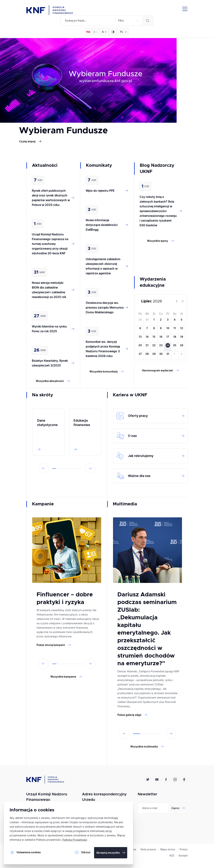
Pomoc (184, 849)
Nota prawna (148, 849)
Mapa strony (168, 849)
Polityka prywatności (49, 840)
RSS (172, 856)
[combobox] (123, 32)
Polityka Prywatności (75, 840)
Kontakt (183, 856)
